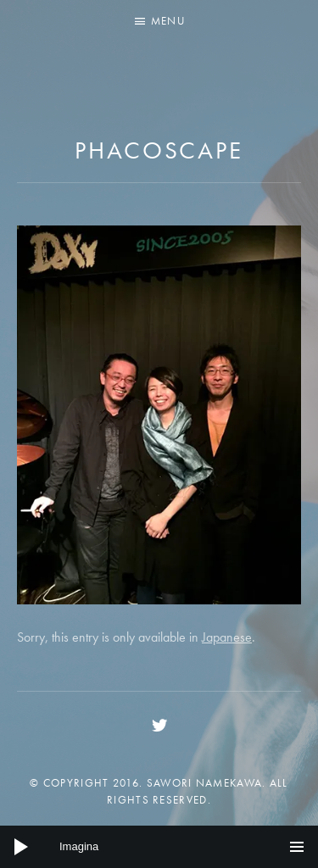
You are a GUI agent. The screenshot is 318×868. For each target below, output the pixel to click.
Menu (168, 21)
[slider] (159, 847)
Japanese (227, 637)
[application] (159, 847)
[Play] (21, 847)
